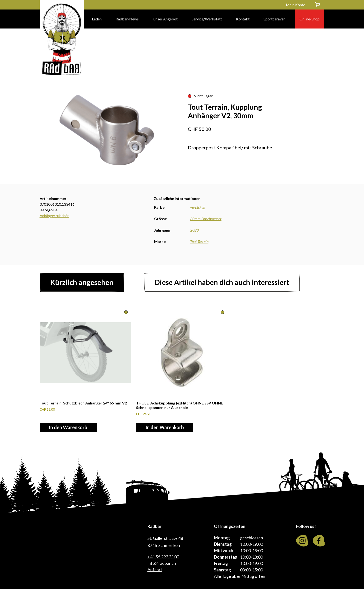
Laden (97, 19)
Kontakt (243, 19)
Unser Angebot (165, 19)
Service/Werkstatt (207, 19)
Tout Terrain (199, 241)
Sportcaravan (274, 19)
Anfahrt (155, 570)
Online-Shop (310, 19)
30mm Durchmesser (206, 219)
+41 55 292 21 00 (163, 557)
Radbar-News (127, 19)
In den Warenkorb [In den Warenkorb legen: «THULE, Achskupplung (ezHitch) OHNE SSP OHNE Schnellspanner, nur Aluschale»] (165, 427)
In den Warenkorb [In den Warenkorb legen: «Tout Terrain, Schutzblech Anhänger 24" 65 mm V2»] (68, 427)
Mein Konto (296, 5)
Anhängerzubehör (54, 216)
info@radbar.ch (162, 563)
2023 (194, 230)
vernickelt (198, 207)
